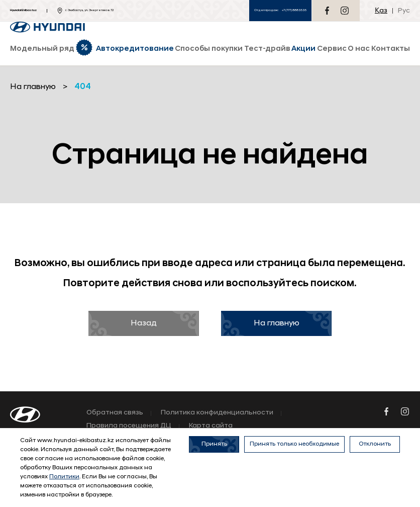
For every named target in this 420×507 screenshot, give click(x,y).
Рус (404, 11)
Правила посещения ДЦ (129, 426)
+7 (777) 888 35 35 (294, 10)
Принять (214, 444)
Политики (64, 477)
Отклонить (375, 444)
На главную (277, 323)
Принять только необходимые (294, 444)
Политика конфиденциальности (217, 413)
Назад (144, 323)
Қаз (381, 11)
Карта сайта (211, 426)
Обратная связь (115, 413)
